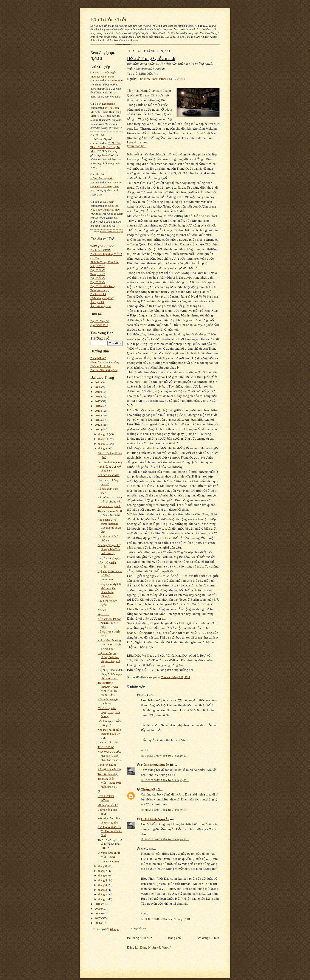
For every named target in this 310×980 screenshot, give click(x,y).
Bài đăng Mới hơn (140, 938)
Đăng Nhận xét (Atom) (156, 947)
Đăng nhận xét (139, 929)
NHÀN (102, 610)
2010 (98, 904)
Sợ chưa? (103, 614)
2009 (98, 909)
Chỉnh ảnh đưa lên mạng (105, 362)
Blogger (115, 929)
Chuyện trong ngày (109, 558)
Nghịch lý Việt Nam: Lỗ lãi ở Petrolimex (110, 575)
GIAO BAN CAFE (108, 475)
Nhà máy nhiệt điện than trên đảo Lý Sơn (109, 734)
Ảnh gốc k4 (97, 302)
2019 (98, 392)
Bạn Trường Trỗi (108, 19)
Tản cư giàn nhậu (108, 774)
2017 (98, 401)
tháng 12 (104, 434)
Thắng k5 (148, 789)
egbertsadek (109, 104)
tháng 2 (103, 894)
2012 (98, 425)
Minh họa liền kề (108, 805)
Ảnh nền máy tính (101, 306)
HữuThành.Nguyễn (102, 139)
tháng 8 (103, 866)
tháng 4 (103, 885)
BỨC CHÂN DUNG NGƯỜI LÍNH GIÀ (109, 623)
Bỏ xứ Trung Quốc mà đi (151, 58)
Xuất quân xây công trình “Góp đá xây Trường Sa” (109, 644)
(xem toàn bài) (137, 146)
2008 (98, 913)
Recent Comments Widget (111, 232)
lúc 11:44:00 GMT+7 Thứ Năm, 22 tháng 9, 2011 (166, 919)
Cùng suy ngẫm (107, 765)
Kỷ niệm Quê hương (110, 769)
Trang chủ (174, 938)
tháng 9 (103, 448)
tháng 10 (104, 444)
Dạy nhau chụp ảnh (109, 506)
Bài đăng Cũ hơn (208, 938)
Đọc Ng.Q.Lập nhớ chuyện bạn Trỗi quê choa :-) (109, 549)
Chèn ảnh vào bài (101, 366)
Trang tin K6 (98, 274)
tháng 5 (103, 880)
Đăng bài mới (98, 358)
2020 (98, 387)
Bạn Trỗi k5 (98, 278)
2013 (98, 420)
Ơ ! (99, 792)
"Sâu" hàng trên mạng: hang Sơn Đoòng (109, 712)
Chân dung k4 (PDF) (102, 298)
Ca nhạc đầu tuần (108, 742)
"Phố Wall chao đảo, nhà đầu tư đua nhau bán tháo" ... (109, 756)
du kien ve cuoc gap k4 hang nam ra (106, 186)
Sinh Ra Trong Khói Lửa (105, 262)
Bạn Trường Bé (100, 321)
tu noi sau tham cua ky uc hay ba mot (106, 147)
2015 (98, 411)
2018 (98, 396)
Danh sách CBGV (101, 250)
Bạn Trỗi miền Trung (103, 286)
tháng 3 (103, 890)
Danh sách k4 (98, 294)
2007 (98, 918)
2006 (98, 923)
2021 (98, 382)
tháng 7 (103, 871)
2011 (98, 429)
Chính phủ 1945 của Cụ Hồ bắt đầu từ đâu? (110, 831)
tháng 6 (103, 875)
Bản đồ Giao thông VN (104, 370)
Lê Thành (109, 202)
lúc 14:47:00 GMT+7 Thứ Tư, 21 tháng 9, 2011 (165, 756)
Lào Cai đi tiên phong (110, 462)
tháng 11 (104, 439)
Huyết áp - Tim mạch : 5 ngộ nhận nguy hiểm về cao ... (110, 674)
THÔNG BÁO (106, 747)
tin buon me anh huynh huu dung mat (106, 112)
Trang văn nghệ (100, 290)
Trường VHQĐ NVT (103, 246)
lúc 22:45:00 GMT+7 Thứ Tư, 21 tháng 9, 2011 (165, 839)
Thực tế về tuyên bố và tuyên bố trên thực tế (110, 844)
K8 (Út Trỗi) (98, 266)
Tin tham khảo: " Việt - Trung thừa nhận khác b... (109, 783)
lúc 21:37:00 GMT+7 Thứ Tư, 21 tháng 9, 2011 (165, 810)
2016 (98, 406)
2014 (98, 415)
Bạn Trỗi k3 (98, 282)
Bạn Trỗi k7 (98, 270)
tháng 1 (103, 899)
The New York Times (152, 79)
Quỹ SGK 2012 (99, 325)
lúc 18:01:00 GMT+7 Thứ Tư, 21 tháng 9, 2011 (165, 780)
